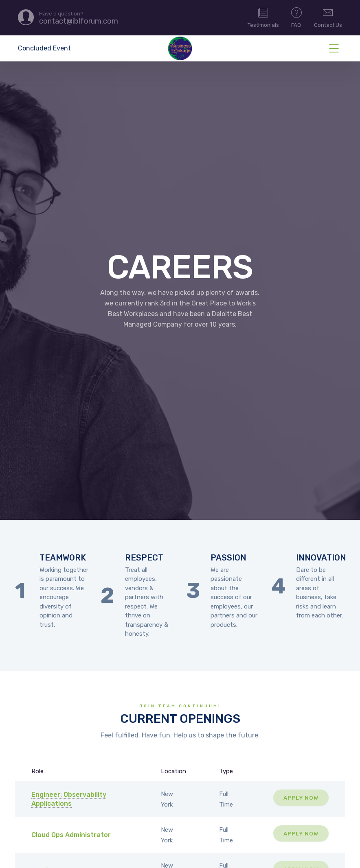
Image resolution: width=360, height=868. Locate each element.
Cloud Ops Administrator (71, 835)
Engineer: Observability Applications (69, 799)
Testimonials (263, 17)
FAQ (296, 17)
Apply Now (301, 798)
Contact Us (328, 17)
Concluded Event (44, 48)
